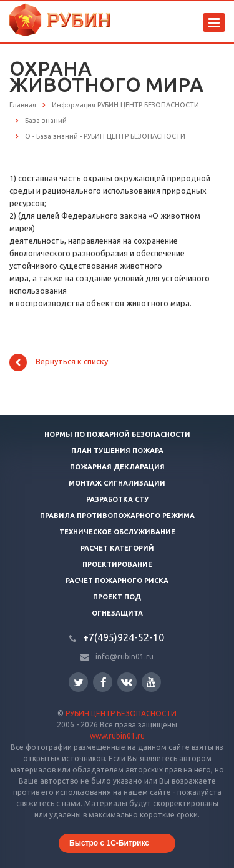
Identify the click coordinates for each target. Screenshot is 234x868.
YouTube (151, 682)
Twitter (79, 682)
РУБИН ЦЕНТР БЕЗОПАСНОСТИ (121, 713)
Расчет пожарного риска (117, 581)
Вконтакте (127, 681)
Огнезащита (117, 613)
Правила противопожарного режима (117, 516)
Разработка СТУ (117, 499)
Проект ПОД (117, 597)
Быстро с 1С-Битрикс (109, 843)
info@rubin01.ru (124, 656)
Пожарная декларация (117, 467)
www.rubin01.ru (117, 736)
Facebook (104, 682)
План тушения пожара (117, 451)
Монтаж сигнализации (117, 483)
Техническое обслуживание (117, 532)
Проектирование (117, 564)
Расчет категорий (117, 548)
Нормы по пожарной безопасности (117, 434)
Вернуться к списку (59, 362)
